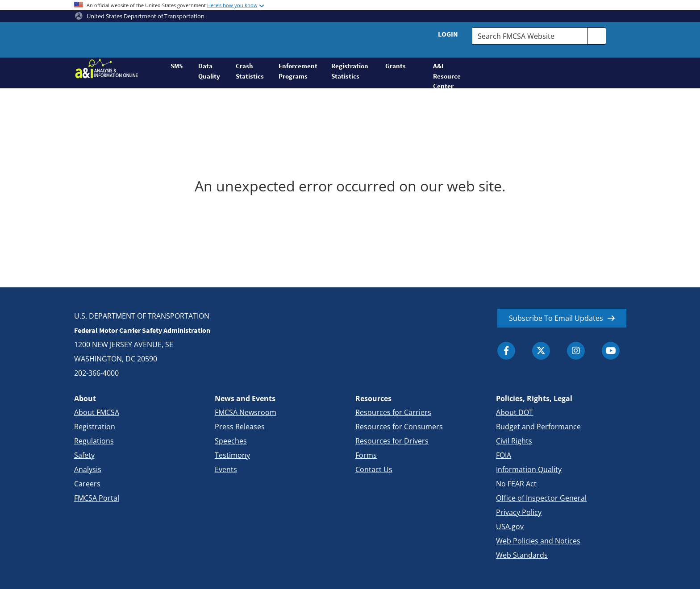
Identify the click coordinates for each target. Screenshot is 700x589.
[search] (597, 36)
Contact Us (374, 469)
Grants (396, 66)
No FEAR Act (516, 484)
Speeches (231, 441)
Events (226, 469)
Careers (87, 484)
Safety (84, 455)
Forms (366, 455)
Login (448, 34)
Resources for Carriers (393, 412)
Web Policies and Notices (538, 541)
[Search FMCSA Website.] (529, 36)
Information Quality (529, 469)
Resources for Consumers (399, 427)
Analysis (88, 469)
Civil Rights (514, 441)
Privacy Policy (519, 512)
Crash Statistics (250, 71)
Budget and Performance (538, 427)
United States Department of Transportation (140, 16)
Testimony (232, 455)
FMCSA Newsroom (246, 412)
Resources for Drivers (392, 441)
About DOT (515, 412)
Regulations (94, 441)
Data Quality (209, 71)
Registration (95, 427)
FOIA (504, 455)
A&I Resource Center (447, 75)
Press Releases (240, 427)
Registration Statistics (350, 71)
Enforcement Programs (298, 71)
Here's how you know (232, 5)
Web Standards (522, 555)
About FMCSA (97, 412)
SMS (177, 66)
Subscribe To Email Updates (556, 318)
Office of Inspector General (541, 498)
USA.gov (510, 527)
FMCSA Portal (97, 498)
